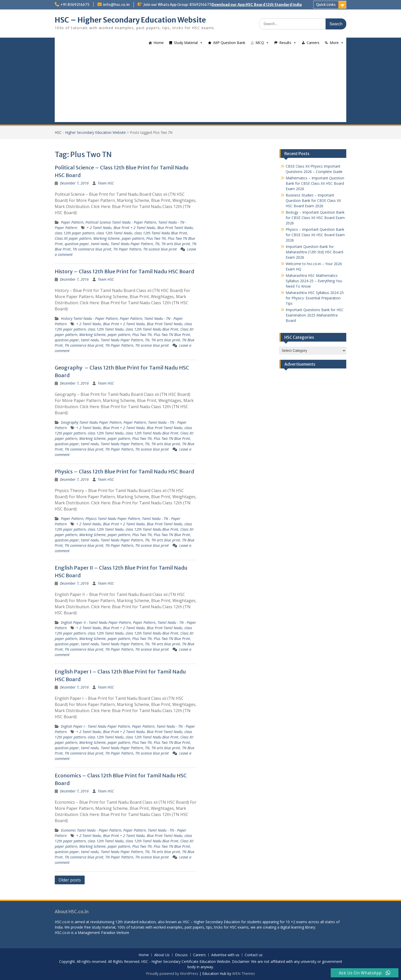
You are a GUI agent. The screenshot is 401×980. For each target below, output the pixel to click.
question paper (77, 244)
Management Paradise (97, 933)
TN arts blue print (176, 244)
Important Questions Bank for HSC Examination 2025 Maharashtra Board (315, 315)
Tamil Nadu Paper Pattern (132, 244)
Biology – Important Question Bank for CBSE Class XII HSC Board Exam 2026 (315, 218)
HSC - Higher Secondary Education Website (90, 132)
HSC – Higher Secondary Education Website (130, 20)
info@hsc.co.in (116, 5)
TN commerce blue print (92, 249)
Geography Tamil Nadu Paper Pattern (91, 422)
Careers (313, 43)
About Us (162, 955)
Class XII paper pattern (73, 238)
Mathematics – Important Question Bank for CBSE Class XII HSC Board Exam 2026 (315, 183)
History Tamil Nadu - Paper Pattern (89, 318)
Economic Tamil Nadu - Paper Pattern (91, 830)
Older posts (70, 880)
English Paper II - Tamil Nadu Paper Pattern (96, 622)
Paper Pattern (72, 222)
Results (285, 43)
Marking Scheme (107, 238)
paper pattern (133, 238)
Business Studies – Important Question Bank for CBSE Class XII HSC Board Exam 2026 (313, 200)
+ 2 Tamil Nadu (99, 228)
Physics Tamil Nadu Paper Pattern (113, 519)
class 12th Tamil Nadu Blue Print (161, 233)
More (334, 43)
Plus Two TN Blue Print (172, 335)
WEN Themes (244, 973)
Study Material (186, 43)
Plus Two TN (156, 238)
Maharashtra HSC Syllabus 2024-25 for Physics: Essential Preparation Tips (315, 298)
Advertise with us (225, 955)
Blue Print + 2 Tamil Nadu (134, 228)
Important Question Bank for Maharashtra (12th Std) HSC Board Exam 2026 (314, 252)
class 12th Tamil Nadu (114, 233)
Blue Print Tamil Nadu (175, 228)
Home (159, 43)
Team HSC (106, 183)
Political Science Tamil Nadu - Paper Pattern (121, 222)
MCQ (260, 43)
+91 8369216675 (75, 5)
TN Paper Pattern (127, 249)
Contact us (254, 955)
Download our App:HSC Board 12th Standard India (257, 5)
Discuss (181, 955)
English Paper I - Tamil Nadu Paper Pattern (95, 726)
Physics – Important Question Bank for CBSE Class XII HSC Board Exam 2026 (315, 235)
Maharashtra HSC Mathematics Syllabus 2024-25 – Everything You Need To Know (314, 281)
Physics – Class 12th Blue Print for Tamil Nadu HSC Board (125, 471)
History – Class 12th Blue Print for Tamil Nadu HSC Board (125, 271)
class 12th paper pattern (75, 233)
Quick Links (326, 5)
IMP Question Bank (229, 43)
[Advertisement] (201, 86)
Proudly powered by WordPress (172, 973)
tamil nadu (100, 244)
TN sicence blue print (160, 249)
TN (157, 244)
